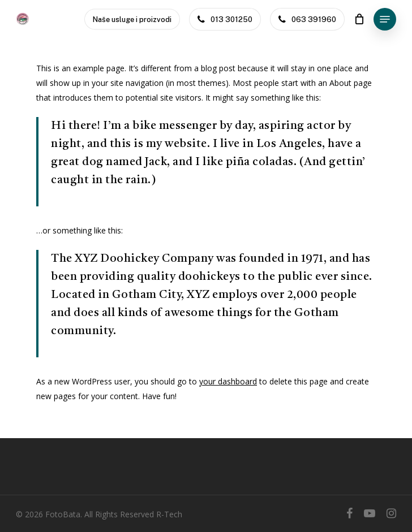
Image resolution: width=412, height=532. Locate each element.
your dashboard (228, 381)
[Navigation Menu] (385, 19)
